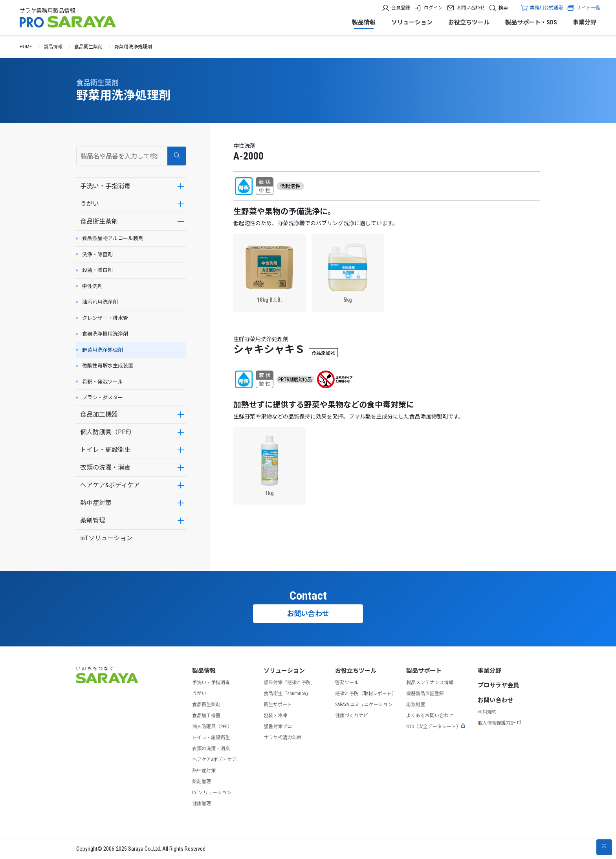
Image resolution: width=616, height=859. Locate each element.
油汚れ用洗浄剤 (100, 302)
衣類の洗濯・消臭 (211, 749)
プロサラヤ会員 (498, 685)
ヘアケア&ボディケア (110, 485)
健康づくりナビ (352, 716)
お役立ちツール (469, 22)
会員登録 (401, 8)
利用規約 (487, 712)
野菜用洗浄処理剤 (103, 350)
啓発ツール (347, 683)
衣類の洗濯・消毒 (105, 467)
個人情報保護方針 (500, 723)
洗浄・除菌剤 (97, 254)
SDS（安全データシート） (436, 727)
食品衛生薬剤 (88, 47)
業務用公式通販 (546, 8)
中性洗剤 (92, 286)
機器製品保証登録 (425, 694)
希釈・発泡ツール (103, 382)
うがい (90, 204)
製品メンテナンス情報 (430, 683)
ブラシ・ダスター (103, 397)
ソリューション (412, 22)
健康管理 (202, 804)
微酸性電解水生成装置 (108, 366)
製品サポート (424, 671)
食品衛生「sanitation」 (287, 694)
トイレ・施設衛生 (105, 450)
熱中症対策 (96, 503)
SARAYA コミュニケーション (364, 705)
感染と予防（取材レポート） (366, 694)
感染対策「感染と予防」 (290, 683)
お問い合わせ (471, 8)
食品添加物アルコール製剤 (113, 238)
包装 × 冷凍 (275, 716)
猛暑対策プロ (278, 727)
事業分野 (585, 22)
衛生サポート (278, 705)
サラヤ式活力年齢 (282, 738)
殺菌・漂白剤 (97, 270)
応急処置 (416, 705)
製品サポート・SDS (531, 22)
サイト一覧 (584, 8)
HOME (26, 47)
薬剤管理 (93, 520)
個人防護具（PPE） (108, 432)
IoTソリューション (106, 538)
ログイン (433, 8)
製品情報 (364, 22)
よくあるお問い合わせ (430, 716)
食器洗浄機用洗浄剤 (105, 334)
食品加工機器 (99, 414)
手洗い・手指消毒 (105, 186)
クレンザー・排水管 (105, 318)
